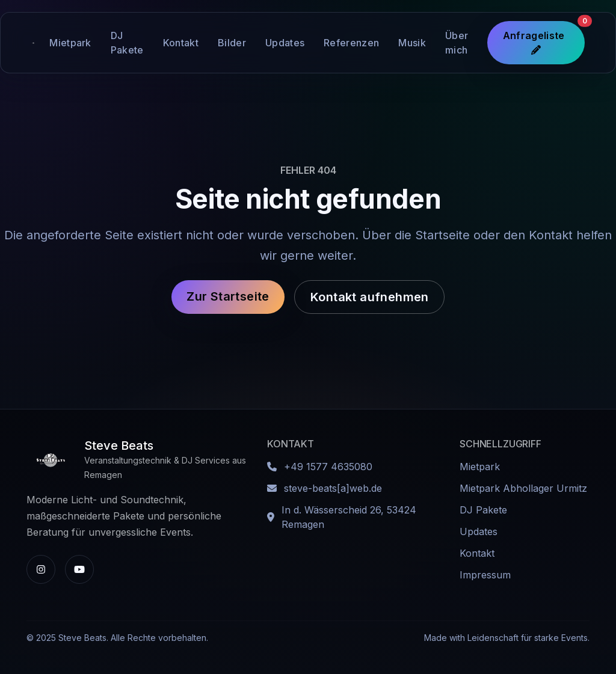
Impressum (485, 575)
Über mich (457, 43)
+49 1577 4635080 (328, 467)
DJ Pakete (127, 43)
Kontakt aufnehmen (370, 297)
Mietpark (70, 43)
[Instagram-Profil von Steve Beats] (41, 569)
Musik (412, 43)
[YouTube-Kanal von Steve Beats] (79, 569)
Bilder (232, 43)
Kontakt (181, 43)
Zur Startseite (228, 296)
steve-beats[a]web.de (333, 488)
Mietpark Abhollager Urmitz (523, 488)
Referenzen (351, 43)
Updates (285, 43)
